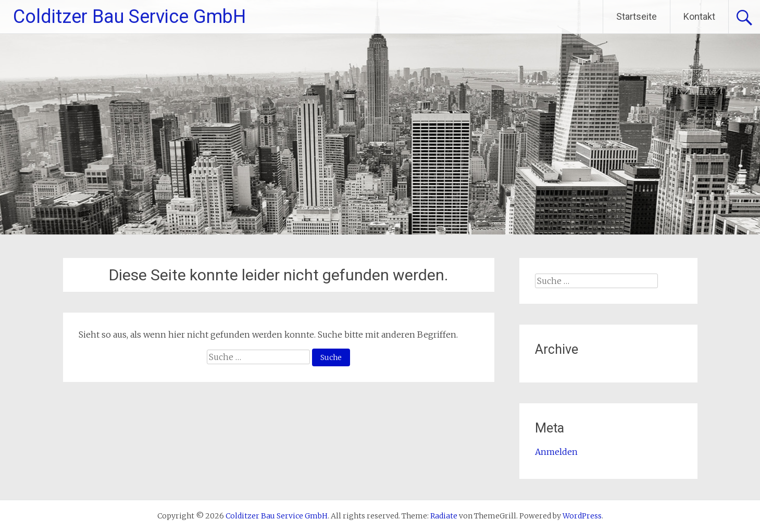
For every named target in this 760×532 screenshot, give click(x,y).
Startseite (637, 16)
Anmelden (556, 452)
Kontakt (699, 16)
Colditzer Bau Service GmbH (129, 17)
